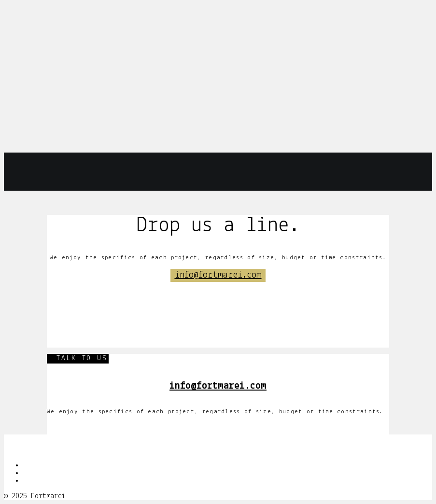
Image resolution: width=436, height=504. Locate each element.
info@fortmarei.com (218, 275)
